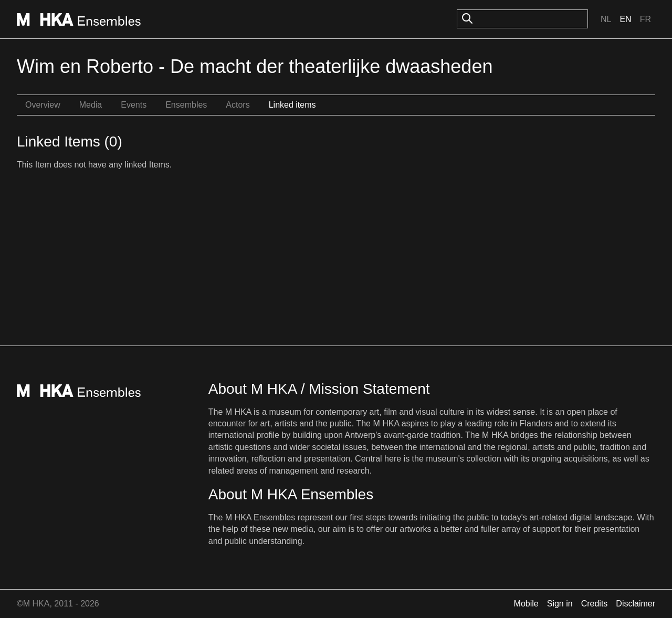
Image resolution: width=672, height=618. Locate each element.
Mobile (526, 604)
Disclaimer (636, 604)
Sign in (560, 604)
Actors (238, 105)
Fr (645, 19)
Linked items (292, 105)
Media (91, 105)
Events (134, 105)
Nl (606, 19)
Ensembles (186, 105)
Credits (595, 604)
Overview (43, 105)
